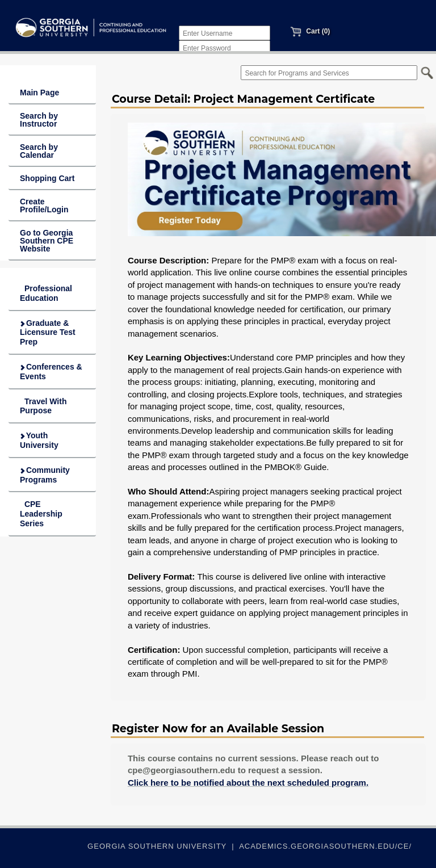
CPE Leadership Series (41, 514)
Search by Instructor (39, 120)
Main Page (39, 93)
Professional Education (46, 293)
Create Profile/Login (44, 206)
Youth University (39, 440)
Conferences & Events (51, 372)
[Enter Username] (225, 33)
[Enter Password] (225, 48)
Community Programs (45, 475)
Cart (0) (310, 31)
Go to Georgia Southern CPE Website (47, 241)
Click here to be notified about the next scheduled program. (248, 783)
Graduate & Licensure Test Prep (47, 333)
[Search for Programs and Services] (329, 73)
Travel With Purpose (43, 406)
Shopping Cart (47, 178)
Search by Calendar (39, 151)
